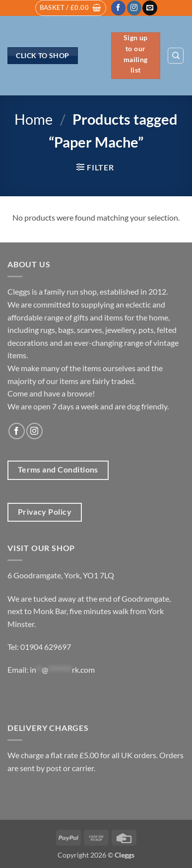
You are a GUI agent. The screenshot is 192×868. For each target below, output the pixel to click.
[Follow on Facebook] (118, 8)
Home (33, 119)
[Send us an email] (150, 8)
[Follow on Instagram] (134, 8)
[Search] (176, 56)
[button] (71, 8)
